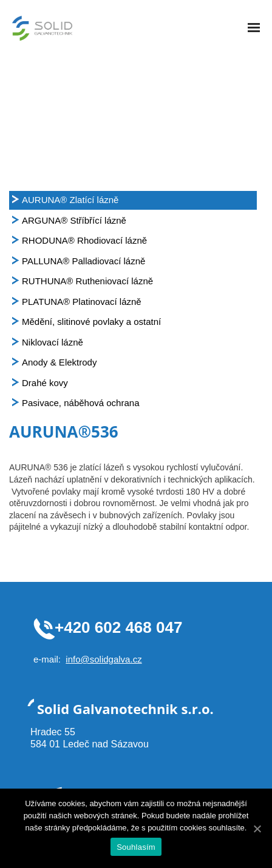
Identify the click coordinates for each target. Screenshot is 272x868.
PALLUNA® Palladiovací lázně (83, 261)
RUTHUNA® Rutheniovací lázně (87, 281)
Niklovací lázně (53, 342)
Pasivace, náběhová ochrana (80, 403)
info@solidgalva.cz (104, 659)
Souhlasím (136, 847)
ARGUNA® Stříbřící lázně (74, 220)
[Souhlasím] (257, 829)
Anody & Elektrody (59, 362)
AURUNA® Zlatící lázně (70, 200)
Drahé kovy (45, 383)
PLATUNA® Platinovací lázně (82, 302)
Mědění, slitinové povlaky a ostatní (91, 322)
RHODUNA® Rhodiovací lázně (84, 240)
